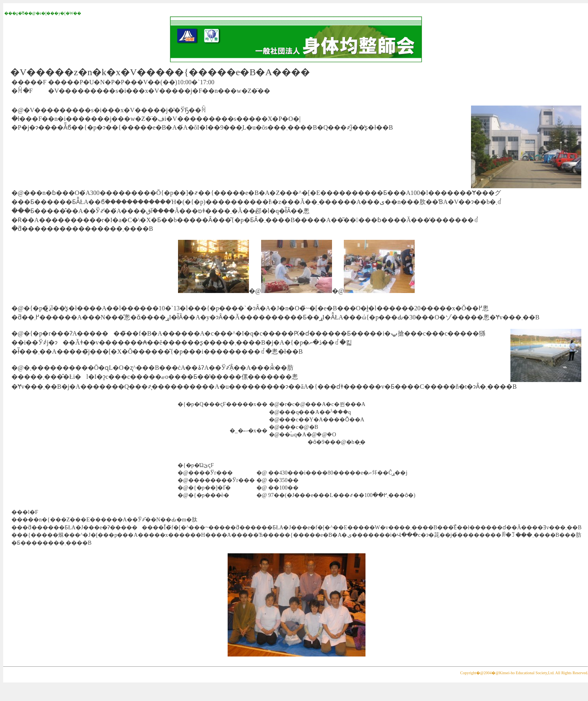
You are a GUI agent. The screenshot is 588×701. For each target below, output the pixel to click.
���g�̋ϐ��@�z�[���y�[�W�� (43, 13)
